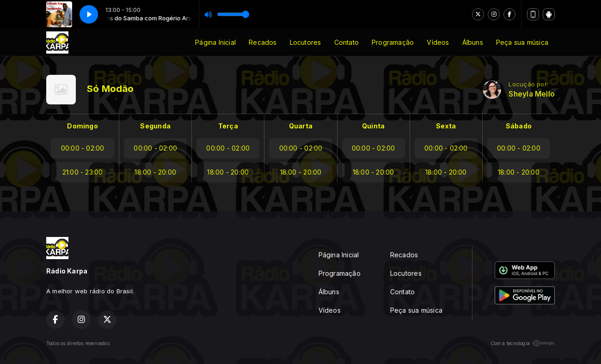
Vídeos (438, 42)
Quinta (373, 126)
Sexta (446, 126)
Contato (346, 42)
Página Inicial (215, 42)
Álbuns (473, 42)
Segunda (155, 126)
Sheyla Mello (532, 94)
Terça (228, 126)
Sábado (519, 126)
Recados (263, 42)
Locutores (306, 42)
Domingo (82, 126)
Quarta (301, 126)
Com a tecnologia (523, 343)
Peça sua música (522, 42)
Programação (393, 42)
